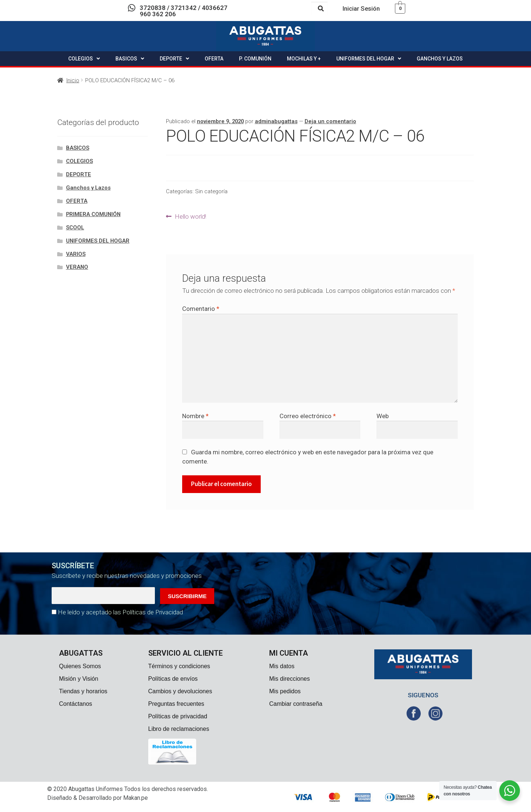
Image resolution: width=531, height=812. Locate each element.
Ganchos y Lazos (88, 188)
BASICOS (130, 59)
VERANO (77, 267)
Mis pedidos (285, 691)
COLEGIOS (84, 59)
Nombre (195, 416)
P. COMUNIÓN (255, 59)
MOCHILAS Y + (304, 59)
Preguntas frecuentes (176, 704)
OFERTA (214, 59)
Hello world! (190, 216)
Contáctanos (76, 704)
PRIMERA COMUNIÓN (93, 214)
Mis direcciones (289, 679)
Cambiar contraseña (296, 704)
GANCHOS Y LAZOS (440, 59)
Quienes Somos (80, 666)
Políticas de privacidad (178, 716)
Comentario (201, 309)
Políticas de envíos (173, 679)
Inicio (73, 80)
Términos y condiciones (179, 666)
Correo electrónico (308, 416)
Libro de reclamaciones (179, 729)
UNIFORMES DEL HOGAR (369, 59)
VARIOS (76, 254)
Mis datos (282, 666)
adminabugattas (276, 121)
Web (383, 416)
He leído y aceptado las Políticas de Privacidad (120, 612)
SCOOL (75, 228)
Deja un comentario (330, 121)
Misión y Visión (79, 679)
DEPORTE (174, 59)
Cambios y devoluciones (180, 691)
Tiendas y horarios (83, 691)
